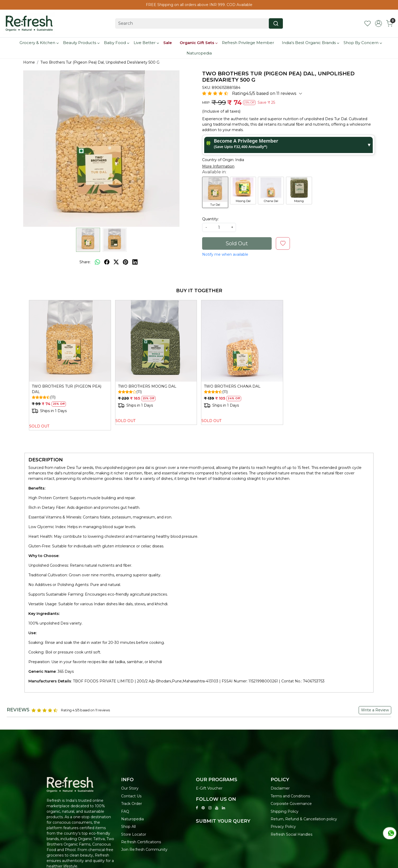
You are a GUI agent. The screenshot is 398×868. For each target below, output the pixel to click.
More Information (218, 166)
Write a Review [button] (375, 710)
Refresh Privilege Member (248, 43)
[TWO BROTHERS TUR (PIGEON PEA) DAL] (70, 341)
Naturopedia (199, 53)
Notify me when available (225, 254)
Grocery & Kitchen (39, 43)
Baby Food (116, 43)
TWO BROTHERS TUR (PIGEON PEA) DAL (67, 389)
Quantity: (210, 219)
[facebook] (107, 262)
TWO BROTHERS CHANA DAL (232, 386)
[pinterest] (126, 262)
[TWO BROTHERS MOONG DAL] (156, 341)
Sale (168, 43)
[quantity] (219, 227)
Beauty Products (81, 43)
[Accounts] (378, 23)
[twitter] (116, 262)
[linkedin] (135, 262)
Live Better (146, 43)
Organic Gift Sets (198, 43)
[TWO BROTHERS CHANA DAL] (242, 341)
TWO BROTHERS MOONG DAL (147, 386)
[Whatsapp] (97, 262)
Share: (85, 262)
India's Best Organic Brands (310, 43)
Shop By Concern (363, 43)
